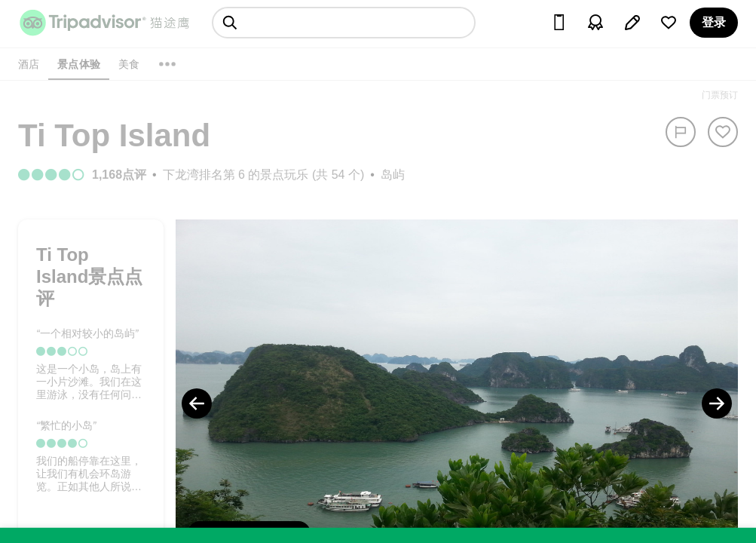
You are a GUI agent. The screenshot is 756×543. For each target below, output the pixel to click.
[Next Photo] (717, 403)
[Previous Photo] (197, 403)
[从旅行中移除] (723, 132)
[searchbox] (344, 23)
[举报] (681, 132)
